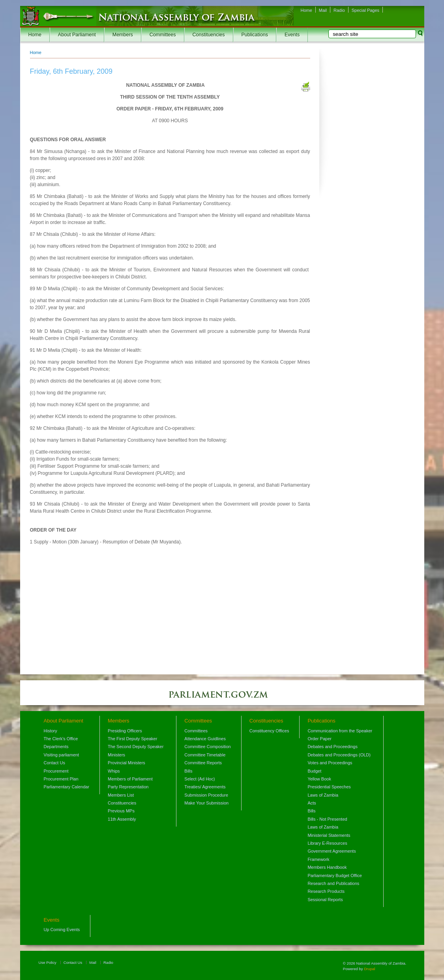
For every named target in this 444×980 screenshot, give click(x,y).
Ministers (116, 755)
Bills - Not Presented (327, 819)
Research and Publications (333, 883)
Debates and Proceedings (333, 747)
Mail (323, 10)
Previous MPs (121, 811)
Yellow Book (319, 779)
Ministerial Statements (329, 835)
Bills (188, 771)
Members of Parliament (130, 779)
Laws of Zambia (323, 795)
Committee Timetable (205, 755)
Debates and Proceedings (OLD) (339, 755)
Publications (255, 35)
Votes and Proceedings (330, 763)
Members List (121, 795)
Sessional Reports (325, 900)
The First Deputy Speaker (132, 739)
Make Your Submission (206, 803)
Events (292, 35)
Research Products (326, 891)
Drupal (369, 969)
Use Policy (48, 962)
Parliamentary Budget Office (334, 875)
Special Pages (365, 10)
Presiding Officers (125, 731)
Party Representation (128, 787)
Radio (339, 10)
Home (306, 10)
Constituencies (209, 35)
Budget (314, 771)
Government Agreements (332, 851)
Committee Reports (203, 763)
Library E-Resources (327, 843)
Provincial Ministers (126, 763)
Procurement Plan (61, 779)
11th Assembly (122, 819)
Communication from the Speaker (340, 731)
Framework (318, 859)
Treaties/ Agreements (205, 787)
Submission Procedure (206, 795)
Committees (163, 35)
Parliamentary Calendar (67, 787)
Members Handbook (327, 867)
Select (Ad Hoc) (200, 779)
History (51, 731)
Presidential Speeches (329, 787)
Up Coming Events (62, 930)
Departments (56, 747)
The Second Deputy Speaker (136, 747)
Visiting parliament (62, 755)
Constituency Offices (269, 731)
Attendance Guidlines (205, 739)
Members (123, 35)
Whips (114, 771)
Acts (312, 803)
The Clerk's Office (61, 739)
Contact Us (54, 763)
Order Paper (319, 739)
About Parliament (77, 35)
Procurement (56, 771)
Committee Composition (207, 747)
